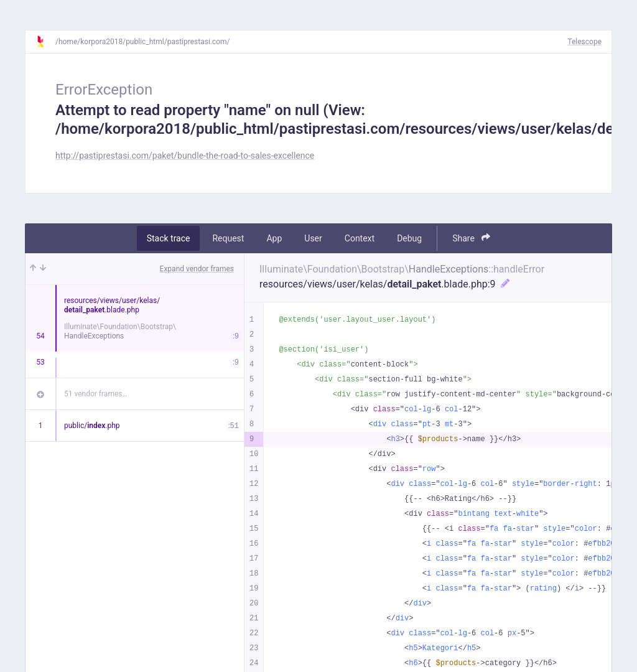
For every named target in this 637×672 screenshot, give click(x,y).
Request (228, 238)
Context (360, 238)
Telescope (584, 42)
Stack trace (169, 238)
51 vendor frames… (95, 394)
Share (471, 238)
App (274, 238)
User (313, 238)
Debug (409, 238)
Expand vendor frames (197, 269)
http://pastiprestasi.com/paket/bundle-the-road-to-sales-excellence (185, 156)
